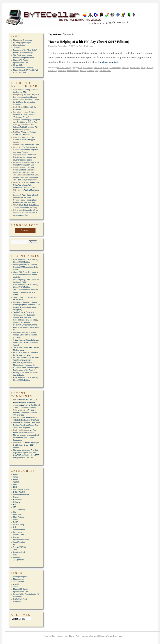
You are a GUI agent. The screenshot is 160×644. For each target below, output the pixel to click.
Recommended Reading (23, 68)
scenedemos (73, 71)
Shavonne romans (20, 450)
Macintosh (17, 515)
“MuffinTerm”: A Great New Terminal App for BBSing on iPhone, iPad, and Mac (24, 315)
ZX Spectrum (18, 560)
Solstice (91, 71)
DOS (143, 68)
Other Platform (19, 530)
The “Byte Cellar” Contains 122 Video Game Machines (24, 170)
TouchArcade (18, 582)
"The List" (17, 48)
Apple (15, 479)
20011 (16, 587)
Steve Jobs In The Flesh (29, 145)
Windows (17, 557)
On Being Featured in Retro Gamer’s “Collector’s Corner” (25, 115)
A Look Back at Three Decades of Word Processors (26, 437)
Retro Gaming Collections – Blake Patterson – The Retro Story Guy (26, 177)
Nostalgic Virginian (21, 577)
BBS (15, 487)
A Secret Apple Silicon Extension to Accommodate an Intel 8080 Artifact (26, 342)
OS (14, 527)
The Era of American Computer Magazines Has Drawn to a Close (26, 292)
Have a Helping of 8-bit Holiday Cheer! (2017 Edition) (89, 42)
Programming (19, 532)
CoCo (106, 68)
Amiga (16, 477)
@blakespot (28, 40)
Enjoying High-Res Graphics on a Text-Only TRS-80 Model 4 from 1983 (26, 453)
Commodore (115, 68)
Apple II (16, 482)
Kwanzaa (52, 71)
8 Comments (105, 71)
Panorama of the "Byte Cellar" (25, 50)
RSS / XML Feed (20, 599)
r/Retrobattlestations (21, 540)
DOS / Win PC (19, 492)
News (15, 520)
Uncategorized (19, 552)
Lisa (15, 512)
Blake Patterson (86, 46)
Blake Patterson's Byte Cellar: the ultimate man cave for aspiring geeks (25, 157)
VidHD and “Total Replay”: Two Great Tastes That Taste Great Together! (26, 425)
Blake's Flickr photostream (24, 58)
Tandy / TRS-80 (19, 547)
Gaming (16, 497)
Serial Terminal (19, 542)
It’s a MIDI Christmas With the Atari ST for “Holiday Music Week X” (26, 327)
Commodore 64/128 (21, 489)
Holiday (150, 68)
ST (97, 71)
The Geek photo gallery (22, 55)
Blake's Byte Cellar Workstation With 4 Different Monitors (26, 185)
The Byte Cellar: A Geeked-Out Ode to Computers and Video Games (26, 150)
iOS (15, 507)
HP (14, 504)
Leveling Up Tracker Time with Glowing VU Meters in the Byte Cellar (25, 267)
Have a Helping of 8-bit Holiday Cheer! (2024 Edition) (26, 445)
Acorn (15, 474)
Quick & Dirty (18, 535)
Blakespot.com (19, 579)
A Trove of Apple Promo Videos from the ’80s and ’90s (25, 412)
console (125, 68)
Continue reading (110, 62)
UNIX (15, 555)
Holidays (17, 502)
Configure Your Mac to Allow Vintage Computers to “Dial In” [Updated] (25, 335)
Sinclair (83, 71)
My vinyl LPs (18, 65)
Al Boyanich (18, 458)
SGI (15, 545)
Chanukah (88, 68)
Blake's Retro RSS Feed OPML (26, 70)
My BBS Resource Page (23, 53)
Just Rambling (19, 510)
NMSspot (17, 602)
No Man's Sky (19, 525)
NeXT (15, 522)
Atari (80, 68)
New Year (62, 71)
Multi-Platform (63, 68)
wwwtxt (16, 584)
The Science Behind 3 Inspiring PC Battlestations (25, 127)
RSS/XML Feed (19, 73)
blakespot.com (19, 45)
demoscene (135, 68)
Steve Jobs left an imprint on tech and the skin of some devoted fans (25, 213)
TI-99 (15, 550)
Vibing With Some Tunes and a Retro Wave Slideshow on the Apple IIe (25, 275)
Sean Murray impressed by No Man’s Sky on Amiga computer (26, 102)
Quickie (16, 537)
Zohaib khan (18, 422)
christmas (98, 68)
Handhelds (17, 499)
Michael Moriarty (20, 435)
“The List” (29, 458)
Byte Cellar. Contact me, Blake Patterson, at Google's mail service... (83, 636)
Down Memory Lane (21, 494)
